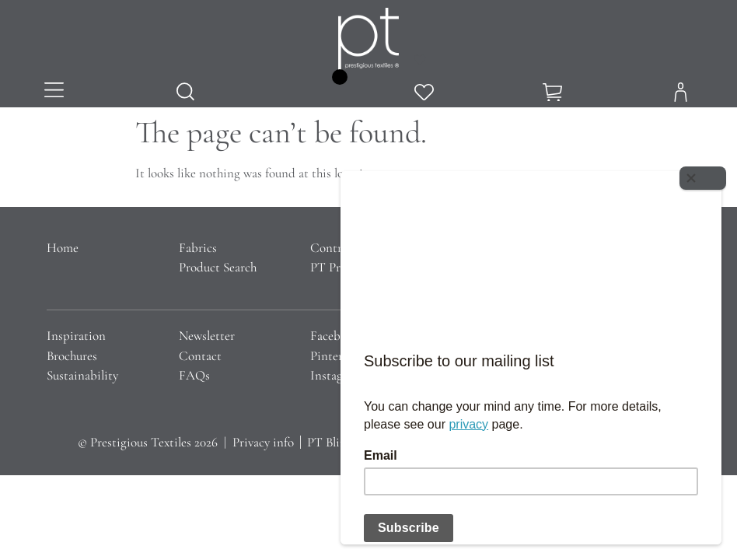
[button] (54, 92)
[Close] (706, 175)
